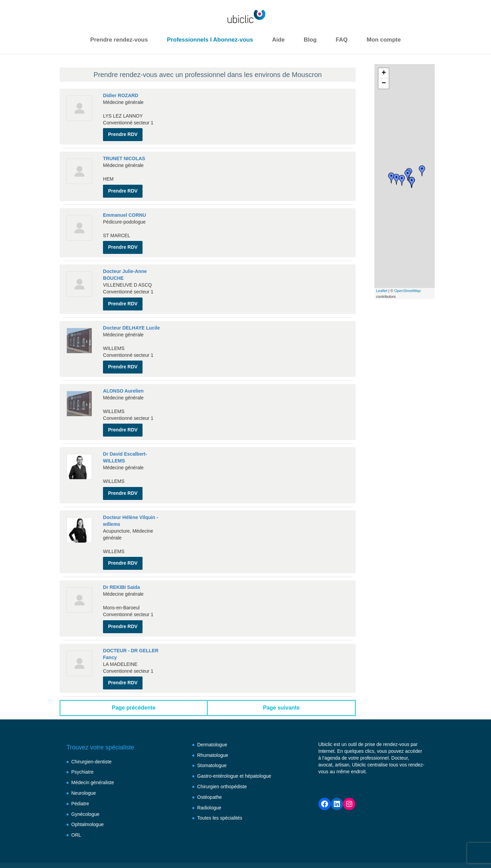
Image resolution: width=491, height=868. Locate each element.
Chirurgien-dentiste (91, 740)
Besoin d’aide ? (103, 849)
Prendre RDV (123, 132)
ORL (76, 813)
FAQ (341, 40)
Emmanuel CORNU (124, 211)
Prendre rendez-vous (119, 40)
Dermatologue (212, 723)
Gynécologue (85, 792)
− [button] (384, 83)
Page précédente (134, 686)
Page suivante (281, 686)
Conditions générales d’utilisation (215, 849)
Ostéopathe (209, 775)
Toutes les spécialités (220, 796)
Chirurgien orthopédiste (222, 765)
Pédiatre (80, 782)
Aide (278, 40)
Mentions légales (148, 849)
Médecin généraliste (93, 761)
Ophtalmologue (87, 803)
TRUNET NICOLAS (124, 156)
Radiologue (209, 786)
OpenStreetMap (407, 291)
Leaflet (382, 291)
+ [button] (384, 73)
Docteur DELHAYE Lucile (131, 319)
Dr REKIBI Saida (121, 570)
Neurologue (84, 771)
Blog (310, 40)
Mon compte (384, 40)
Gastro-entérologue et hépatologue (234, 754)
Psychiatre (82, 750)
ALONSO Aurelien (123, 380)
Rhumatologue (213, 733)
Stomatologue (212, 744)
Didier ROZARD (121, 95)
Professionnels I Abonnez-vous (210, 40)
